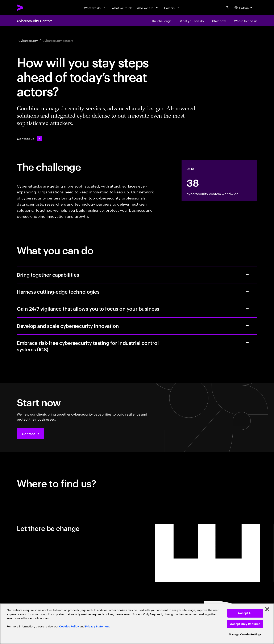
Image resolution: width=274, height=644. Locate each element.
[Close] (267, 609)
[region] (137, 624)
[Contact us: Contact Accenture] (29, 138)
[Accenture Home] (30, 8)
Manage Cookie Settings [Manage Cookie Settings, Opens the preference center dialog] (245, 634)
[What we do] (95, 8)
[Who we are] (148, 8)
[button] (31, 434)
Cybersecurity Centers (35, 21)
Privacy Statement (97, 626)
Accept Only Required (245, 624)
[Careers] (172, 8)
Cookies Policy (69, 626)
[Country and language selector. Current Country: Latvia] (244, 8)
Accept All (245, 613)
